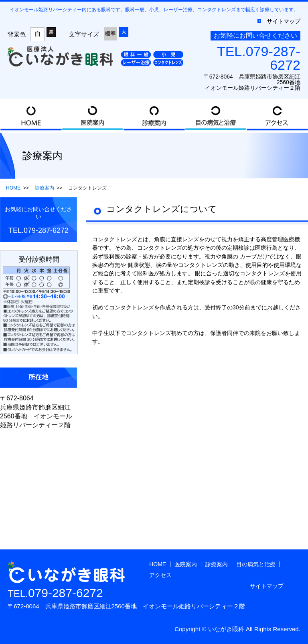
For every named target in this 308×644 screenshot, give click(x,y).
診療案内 (154, 116)
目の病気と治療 (216, 116)
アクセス (277, 116)
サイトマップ (284, 21)
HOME (31, 116)
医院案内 (93, 116)
